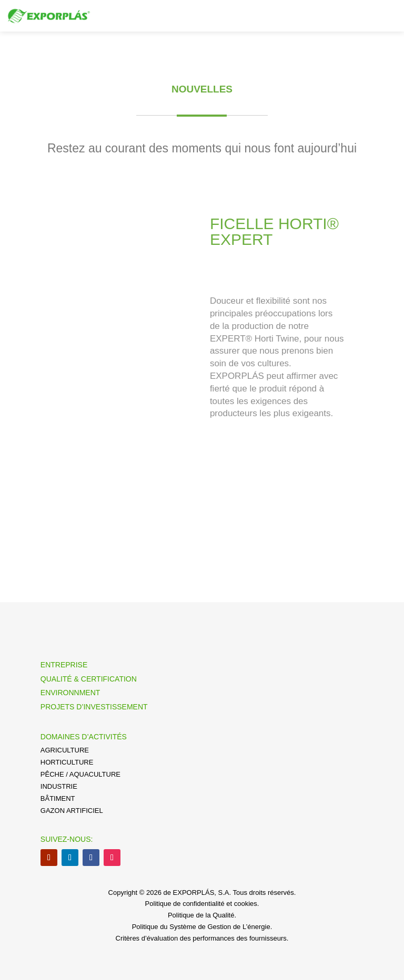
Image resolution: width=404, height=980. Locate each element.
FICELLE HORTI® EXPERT (274, 231)
